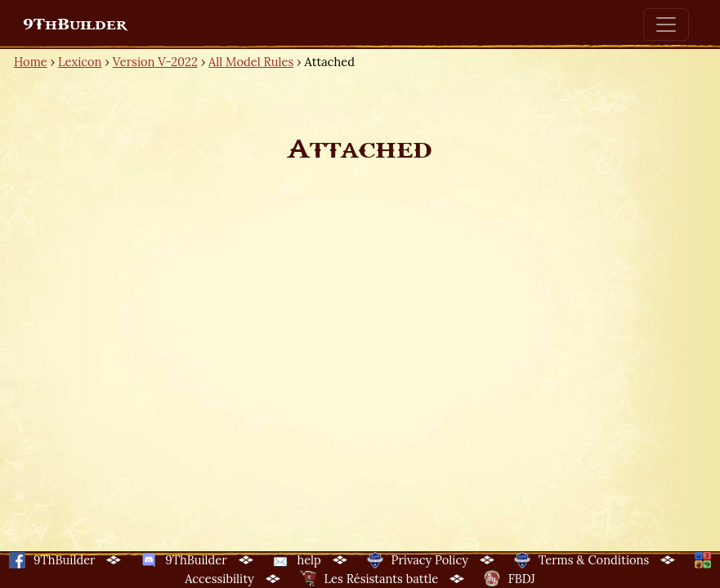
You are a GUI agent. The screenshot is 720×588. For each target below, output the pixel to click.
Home (31, 62)
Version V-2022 (155, 62)
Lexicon (80, 62)
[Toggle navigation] (666, 24)
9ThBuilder (75, 24)
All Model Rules (251, 62)
